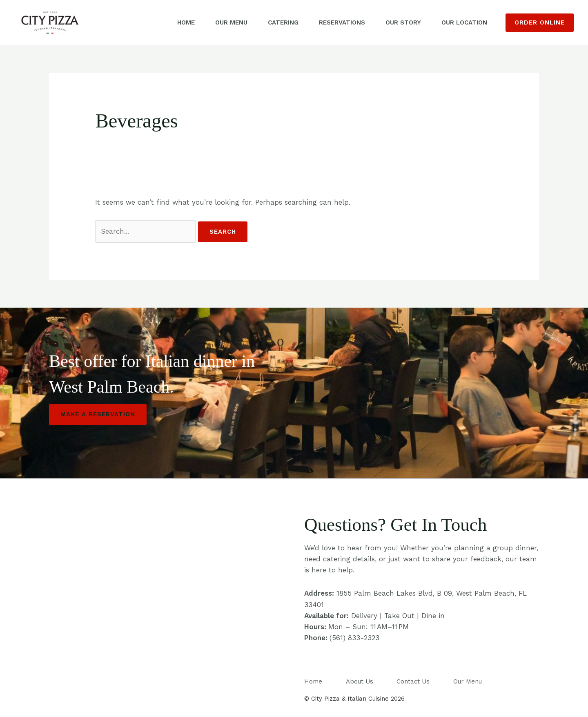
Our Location (464, 22)
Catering (283, 22)
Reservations (342, 22)
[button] (540, 23)
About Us (360, 681)
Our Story (403, 22)
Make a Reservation (98, 414)
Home (186, 22)
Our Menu (231, 22)
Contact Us (413, 681)
